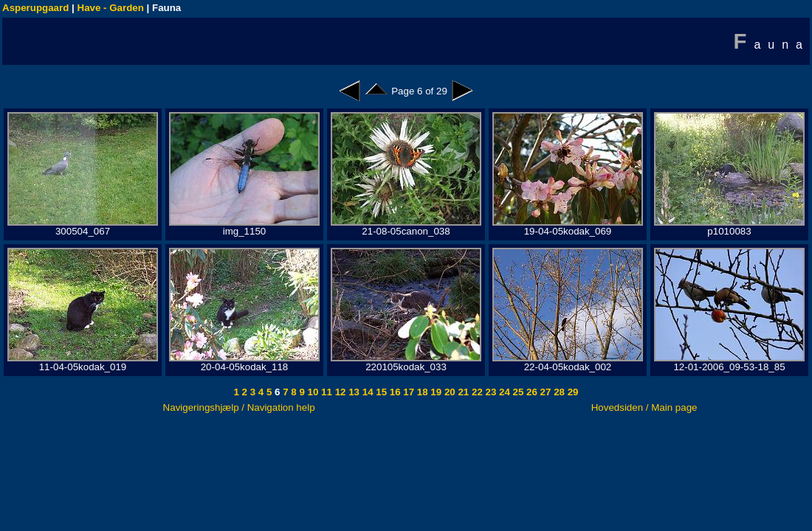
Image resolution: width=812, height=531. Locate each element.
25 (517, 392)
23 (490, 392)
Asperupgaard (35, 8)
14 (367, 392)
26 (530, 392)
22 (476, 392)
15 (381, 392)
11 (325, 392)
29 (572, 392)
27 (544, 392)
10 (312, 392)
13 (352, 392)
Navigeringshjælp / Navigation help (239, 407)
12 (339, 392)
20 (448, 392)
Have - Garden (111, 8)
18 (421, 392)
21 (462, 392)
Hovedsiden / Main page (644, 407)
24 (503, 392)
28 (558, 392)
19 (435, 392)
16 (394, 392)
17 (408, 392)
